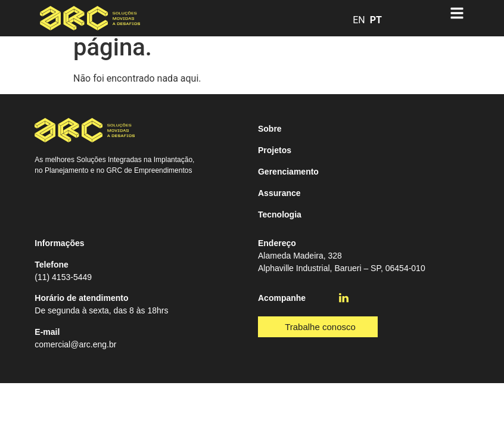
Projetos (275, 150)
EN (359, 20)
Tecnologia (280, 214)
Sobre (270, 129)
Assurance (279, 193)
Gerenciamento (288, 172)
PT (376, 20)
